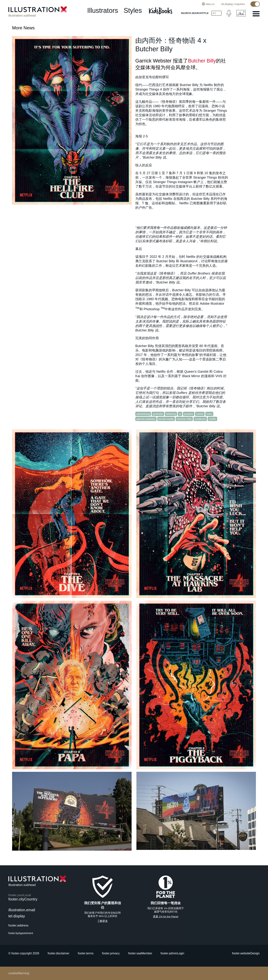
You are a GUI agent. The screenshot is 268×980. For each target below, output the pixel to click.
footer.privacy (111, 953)
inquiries (240, 4)
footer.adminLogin (172, 953)
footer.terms (86, 953)
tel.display (227, 4)
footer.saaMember (140, 953)
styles (133, 11)
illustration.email (22, 910)
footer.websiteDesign (246, 953)
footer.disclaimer (59, 953)
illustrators (103, 11)
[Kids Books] (161, 11)
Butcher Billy (202, 61)
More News (23, 28)
